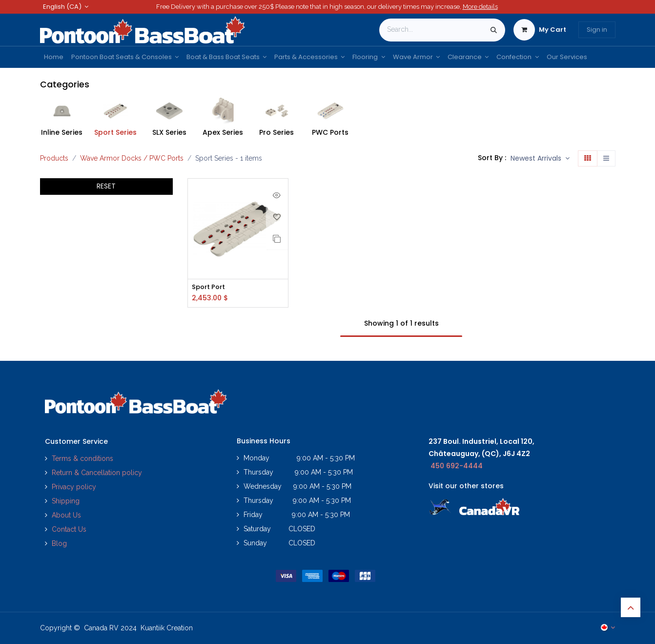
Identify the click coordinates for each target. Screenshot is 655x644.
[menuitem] (54, 57)
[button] (540, 159)
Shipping (66, 501)
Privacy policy (75, 487)
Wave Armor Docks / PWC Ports (132, 158)
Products (54, 158)
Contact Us (69, 529)
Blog (59, 543)
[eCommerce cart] (540, 30)
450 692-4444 (457, 466)
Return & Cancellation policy (97, 473)
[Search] (494, 30)
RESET (106, 186)
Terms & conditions (82, 458)
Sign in (597, 30)
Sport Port (210, 287)
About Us (66, 515)
